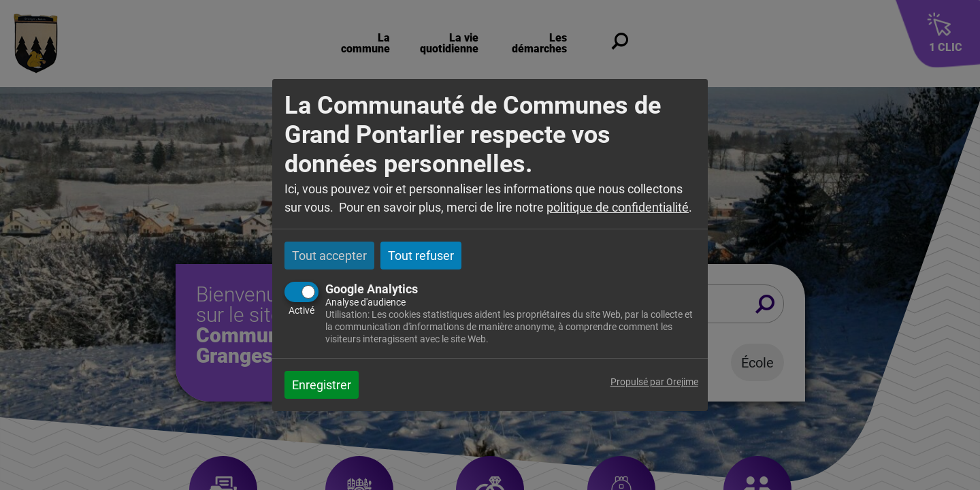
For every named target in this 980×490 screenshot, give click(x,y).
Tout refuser (421, 256)
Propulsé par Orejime (654, 382)
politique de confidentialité (618, 207)
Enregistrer (322, 385)
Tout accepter (329, 256)
